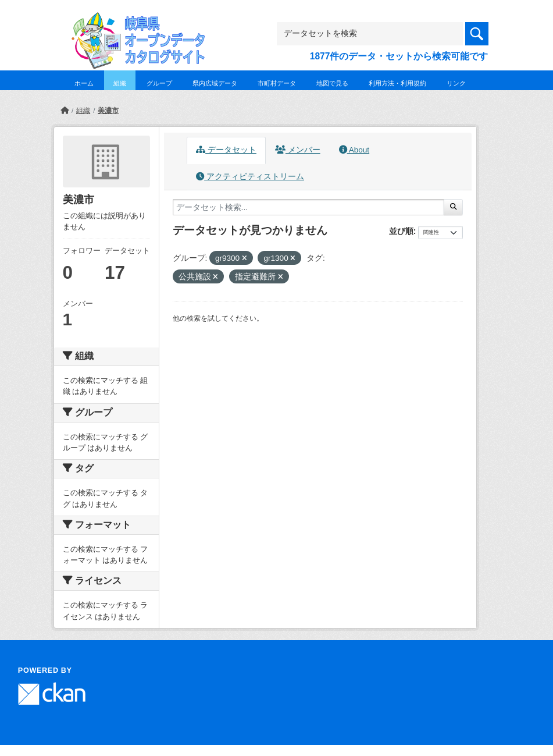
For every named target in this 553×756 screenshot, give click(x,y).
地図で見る (332, 83)
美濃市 (108, 111)
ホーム (84, 83)
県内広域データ (215, 83)
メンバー (298, 150)
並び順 (401, 231)
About (354, 150)
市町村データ (277, 83)
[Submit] (453, 207)
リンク (456, 83)
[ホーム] (65, 111)
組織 (120, 83)
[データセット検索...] (309, 207)
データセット (226, 150)
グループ (159, 83)
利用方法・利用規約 (397, 83)
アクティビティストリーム (250, 177)
